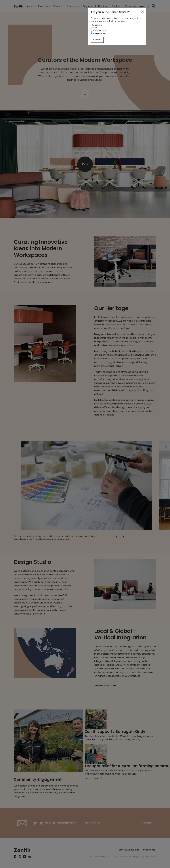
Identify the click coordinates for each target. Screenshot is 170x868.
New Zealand (99, 30)
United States (99, 33)
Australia (96, 25)
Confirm (97, 40)
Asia (94, 28)
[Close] (142, 12)
